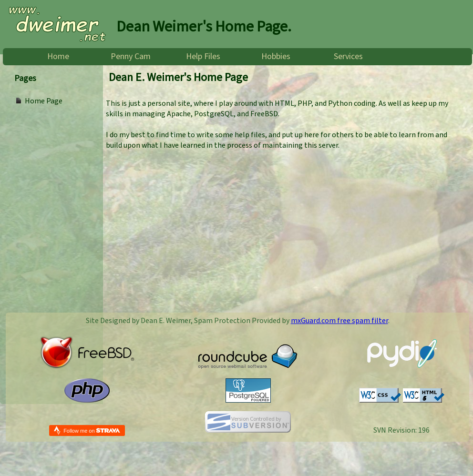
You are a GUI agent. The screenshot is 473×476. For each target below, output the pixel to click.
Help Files (203, 57)
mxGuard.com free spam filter (339, 321)
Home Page (44, 101)
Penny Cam (131, 57)
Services (348, 57)
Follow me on (92, 430)
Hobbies (276, 57)
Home (58, 57)
